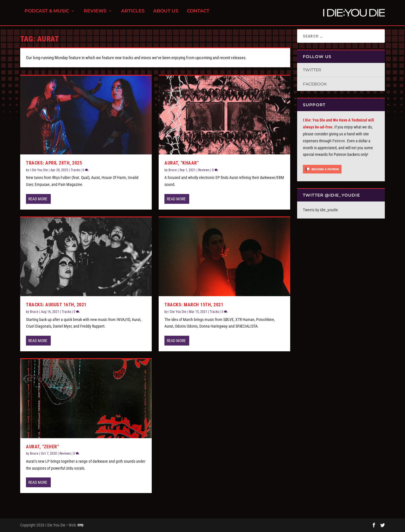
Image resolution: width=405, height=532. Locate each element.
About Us (166, 15)
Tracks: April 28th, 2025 (54, 163)
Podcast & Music (47, 15)
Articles (133, 15)
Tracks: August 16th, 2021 (56, 305)
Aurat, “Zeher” (42, 447)
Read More (38, 199)
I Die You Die (39, 170)
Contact (198, 15)
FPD (80, 525)
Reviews (95, 15)
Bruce (34, 312)
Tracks (75, 170)
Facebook (315, 84)
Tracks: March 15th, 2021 (194, 305)
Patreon (339, 141)
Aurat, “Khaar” (182, 163)
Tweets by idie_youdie (320, 210)
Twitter (312, 70)
